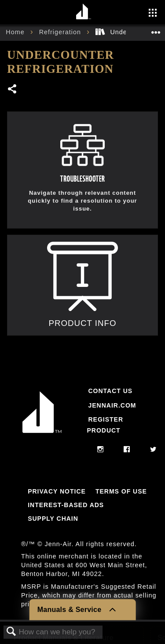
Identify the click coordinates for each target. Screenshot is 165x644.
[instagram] (101, 450)
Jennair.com (112, 405)
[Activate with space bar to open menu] (153, 14)
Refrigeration (61, 32)
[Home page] (84, 12)
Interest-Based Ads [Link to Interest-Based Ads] (66, 505)
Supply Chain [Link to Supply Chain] (53, 519)
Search (11, 632)
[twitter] (153, 450)
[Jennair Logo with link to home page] (42, 435)
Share (13, 90)
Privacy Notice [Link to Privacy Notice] (57, 491)
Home (16, 32)
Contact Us (110, 391)
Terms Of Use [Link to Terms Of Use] (121, 491)
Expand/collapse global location (156, 30)
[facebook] (127, 450)
